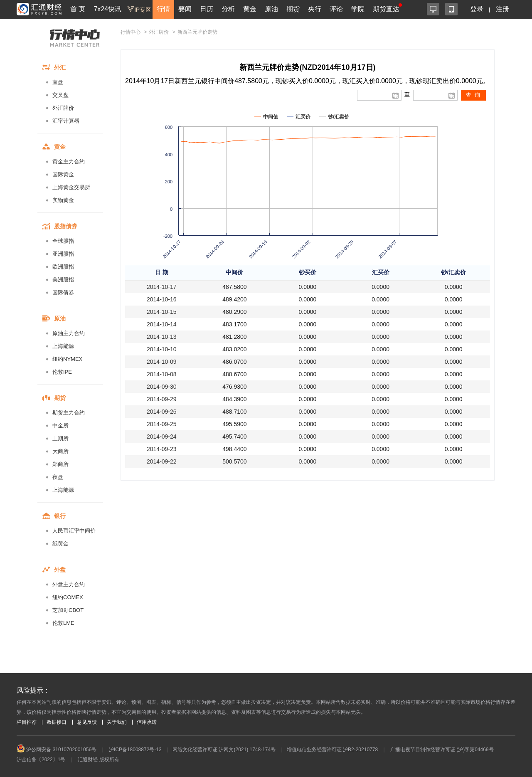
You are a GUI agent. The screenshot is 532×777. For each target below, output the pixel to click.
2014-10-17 (162, 287)
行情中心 (131, 32)
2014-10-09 (162, 362)
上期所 (60, 438)
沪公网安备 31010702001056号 (57, 750)
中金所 (60, 425)
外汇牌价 (63, 108)
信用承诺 (147, 722)
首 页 (78, 9)
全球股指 (63, 241)
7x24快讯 (107, 9)
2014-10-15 (162, 312)
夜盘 (58, 477)
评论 (336, 9)
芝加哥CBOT (68, 610)
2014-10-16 (162, 299)
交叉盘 (60, 95)
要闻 (185, 9)
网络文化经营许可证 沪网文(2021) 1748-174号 (224, 750)
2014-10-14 (162, 324)
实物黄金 (63, 200)
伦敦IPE (62, 372)
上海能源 (63, 346)
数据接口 (57, 722)
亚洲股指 (63, 254)
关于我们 (117, 722)
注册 (502, 9)
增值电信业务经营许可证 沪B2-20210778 (332, 750)
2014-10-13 (162, 337)
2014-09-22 (162, 461)
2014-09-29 (162, 399)
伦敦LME (63, 623)
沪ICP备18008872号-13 (135, 750)
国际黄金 (63, 174)
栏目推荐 (27, 722)
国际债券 (63, 292)
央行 (315, 9)
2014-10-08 (162, 374)
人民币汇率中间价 (74, 531)
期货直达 (386, 9)
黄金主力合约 (69, 162)
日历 (207, 9)
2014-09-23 (162, 449)
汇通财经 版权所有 (98, 760)
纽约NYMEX (67, 359)
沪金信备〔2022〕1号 (41, 760)
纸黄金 (60, 544)
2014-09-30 (162, 387)
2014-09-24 (162, 437)
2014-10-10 (162, 349)
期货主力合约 (69, 413)
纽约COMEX (68, 597)
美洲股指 (63, 280)
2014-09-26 (162, 412)
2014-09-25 (162, 424)
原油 (271, 9)
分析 (228, 9)
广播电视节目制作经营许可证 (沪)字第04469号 (442, 750)
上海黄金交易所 (71, 187)
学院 (358, 9)
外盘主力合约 (69, 584)
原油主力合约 (69, 333)
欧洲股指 (63, 267)
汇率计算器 (66, 121)
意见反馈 (87, 722)
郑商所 (60, 464)
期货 (293, 9)
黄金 (250, 9)
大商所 (60, 451)
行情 (163, 9)
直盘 (58, 82)
